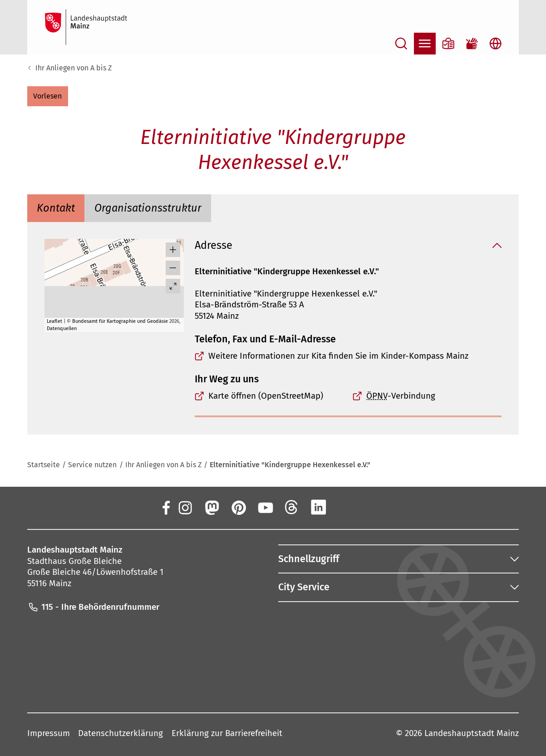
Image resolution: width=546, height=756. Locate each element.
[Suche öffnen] (401, 44)
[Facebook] (166, 507)
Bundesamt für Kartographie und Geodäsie (120, 321)
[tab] (56, 208)
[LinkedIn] (319, 507)
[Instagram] (185, 507)
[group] (114, 285)
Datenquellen (62, 329)
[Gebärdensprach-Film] (472, 44)
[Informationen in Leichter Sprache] (448, 44)
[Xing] (345, 507)
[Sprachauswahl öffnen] (496, 44)
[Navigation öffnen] (425, 44)
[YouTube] (265, 507)
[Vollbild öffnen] (173, 286)
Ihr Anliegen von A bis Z (74, 68)
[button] (48, 96)
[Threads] (292, 507)
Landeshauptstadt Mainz (472, 733)
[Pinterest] (238, 507)
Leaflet (54, 321)
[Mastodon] (212, 507)
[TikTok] (373, 507)
